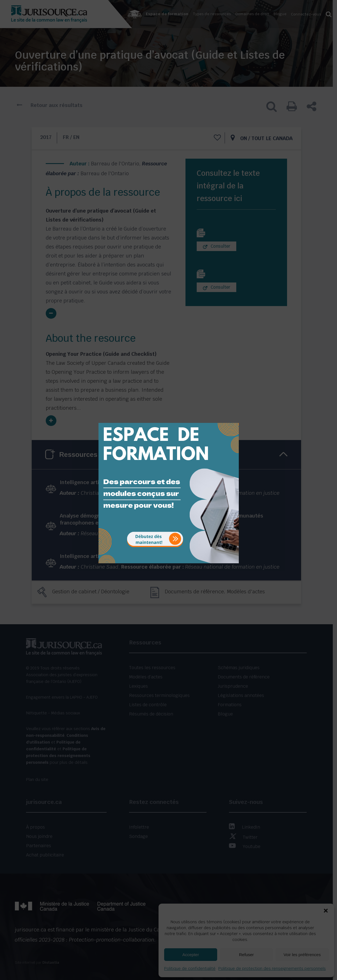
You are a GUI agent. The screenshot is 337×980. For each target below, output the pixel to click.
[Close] (234, 419)
